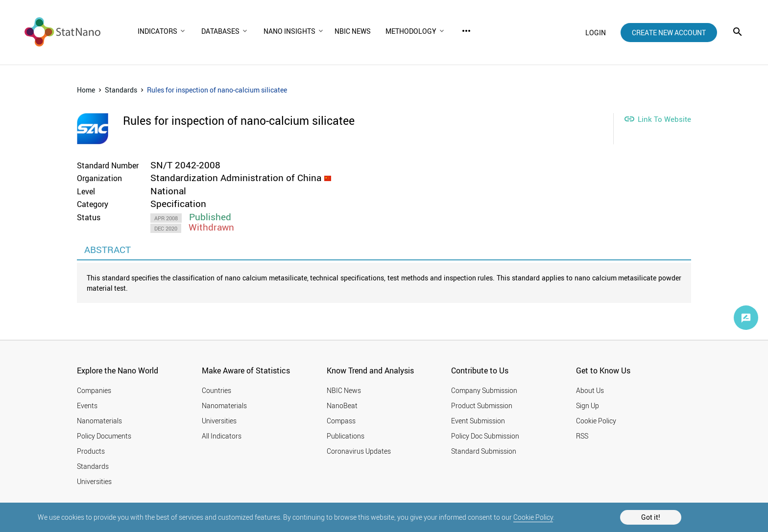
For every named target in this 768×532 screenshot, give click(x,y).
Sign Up (588, 405)
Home (86, 90)
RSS (582, 436)
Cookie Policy (533, 517)
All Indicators (222, 436)
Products (91, 451)
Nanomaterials (99, 421)
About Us (590, 390)
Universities (94, 481)
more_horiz (466, 31)
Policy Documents (104, 436)
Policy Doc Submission (485, 436)
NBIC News (344, 390)
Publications (346, 436)
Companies (94, 390)
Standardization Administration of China (236, 178)
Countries (216, 390)
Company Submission (484, 390)
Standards (121, 90)
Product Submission (482, 405)
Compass (341, 421)
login (596, 33)
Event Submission (478, 421)
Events (87, 405)
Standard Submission (484, 451)
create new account (669, 33)
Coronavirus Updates (359, 451)
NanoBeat (342, 405)
